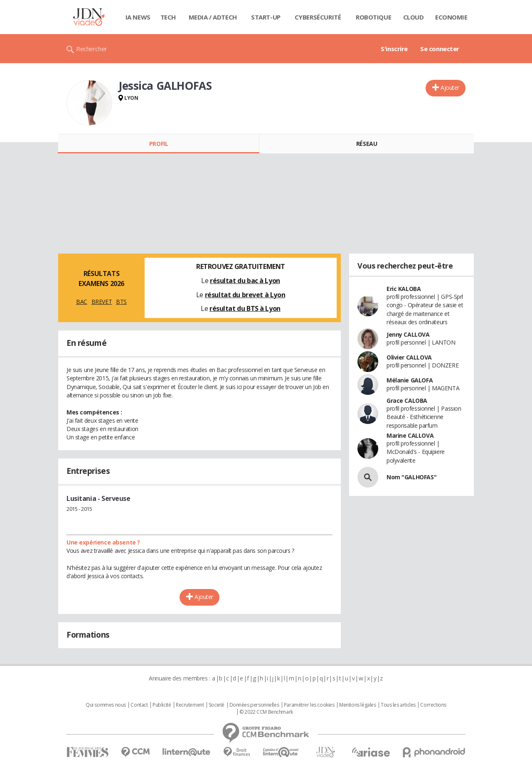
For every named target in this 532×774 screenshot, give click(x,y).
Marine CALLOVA (410, 435)
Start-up (266, 17)
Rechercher (92, 49)
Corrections (433, 705)
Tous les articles (398, 705)
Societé (217, 705)
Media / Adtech (213, 17)
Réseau (367, 144)
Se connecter (440, 49)
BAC (82, 302)
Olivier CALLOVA (409, 357)
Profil (159, 144)
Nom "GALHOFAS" (411, 477)
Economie (451, 17)
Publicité (162, 705)
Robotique (373, 17)
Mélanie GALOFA (410, 380)
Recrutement (190, 705)
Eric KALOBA (404, 289)
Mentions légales (357, 705)
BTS (121, 302)
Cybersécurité (318, 17)
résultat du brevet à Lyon (245, 295)
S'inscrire (394, 49)
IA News (138, 17)
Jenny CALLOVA (408, 334)
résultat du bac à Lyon (245, 281)
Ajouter (450, 88)
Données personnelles (254, 705)
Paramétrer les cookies (309, 705)
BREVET (102, 302)
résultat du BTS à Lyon (245, 308)
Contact (139, 705)
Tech (168, 17)
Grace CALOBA (407, 401)
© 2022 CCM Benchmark (266, 712)
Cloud (414, 17)
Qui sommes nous (106, 705)
